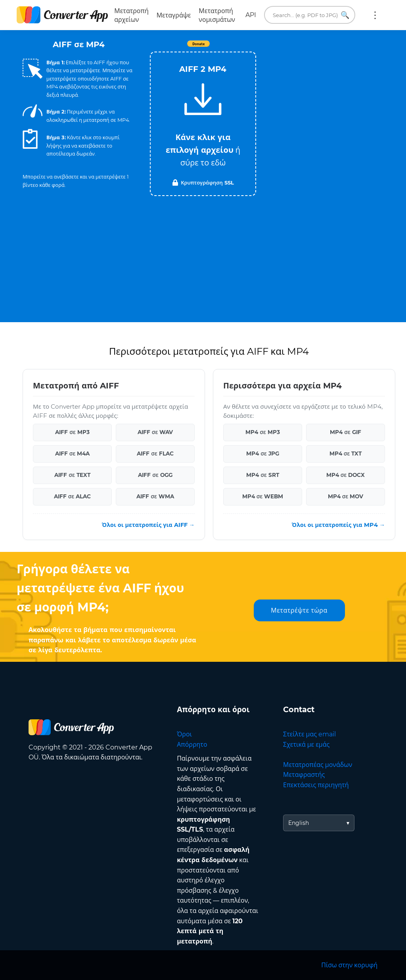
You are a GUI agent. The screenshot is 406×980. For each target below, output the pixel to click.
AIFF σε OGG (155, 475)
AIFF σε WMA (155, 496)
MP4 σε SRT (263, 475)
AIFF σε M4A (73, 453)
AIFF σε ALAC (73, 496)
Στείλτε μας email (309, 734)
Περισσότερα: (375, 15)
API (251, 15)
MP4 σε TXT (346, 453)
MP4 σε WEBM (263, 496)
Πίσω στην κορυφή (349, 965)
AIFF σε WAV (155, 432)
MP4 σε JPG (263, 453)
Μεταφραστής (304, 775)
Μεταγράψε (174, 15)
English (299, 823)
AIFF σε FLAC (155, 453)
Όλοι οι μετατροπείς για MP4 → (338, 525)
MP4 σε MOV (346, 496)
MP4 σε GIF (346, 432)
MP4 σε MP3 (263, 432)
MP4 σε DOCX (346, 475)
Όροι (184, 734)
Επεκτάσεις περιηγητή (316, 785)
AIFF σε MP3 (72, 432)
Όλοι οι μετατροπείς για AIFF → (148, 525)
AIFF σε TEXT (72, 475)
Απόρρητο (192, 745)
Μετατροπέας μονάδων (318, 765)
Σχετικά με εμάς (306, 745)
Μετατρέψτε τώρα (299, 610)
